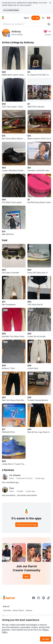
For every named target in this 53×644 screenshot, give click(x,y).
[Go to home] (3, 18)
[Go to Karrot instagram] (39, 598)
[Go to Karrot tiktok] (49, 598)
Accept (46, 639)
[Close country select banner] (50, 3)
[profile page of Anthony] (6, 33)
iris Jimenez (15, 475)
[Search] (49, 24)
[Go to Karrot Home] (9, 598)
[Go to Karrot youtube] (44, 598)
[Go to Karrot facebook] (34, 598)
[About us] (43, 18)
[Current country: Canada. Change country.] (49, 18)
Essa (12, 488)
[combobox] (25, 24)
